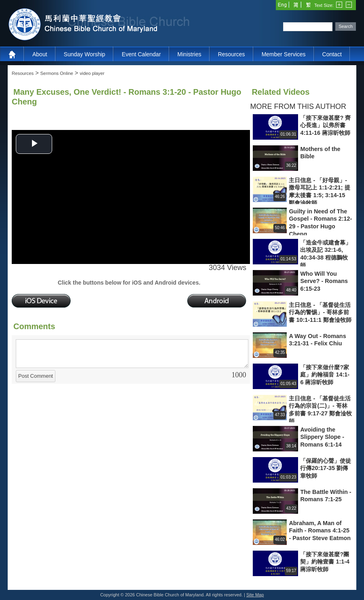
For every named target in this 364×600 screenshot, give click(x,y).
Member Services (284, 54)
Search (346, 26)
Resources (232, 54)
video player (92, 73)
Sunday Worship (85, 54)
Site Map (255, 595)
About (40, 54)
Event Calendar (141, 54)
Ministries (189, 54)
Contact (332, 54)
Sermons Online (57, 73)
